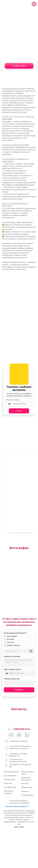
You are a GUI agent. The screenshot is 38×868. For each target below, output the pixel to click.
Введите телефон (13, 400)
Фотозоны (25, 784)
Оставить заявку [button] (19, 66)
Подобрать (19, 690)
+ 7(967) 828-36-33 (21, 729)
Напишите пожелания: (12, 656)
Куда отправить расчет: (13, 669)
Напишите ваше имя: (12, 679)
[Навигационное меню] (34, 4)
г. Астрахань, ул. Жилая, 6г (18, 741)
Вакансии (25, 791)
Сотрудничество (27, 795)
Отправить (19, 411)
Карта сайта (19, 827)
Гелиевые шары (27, 787)
